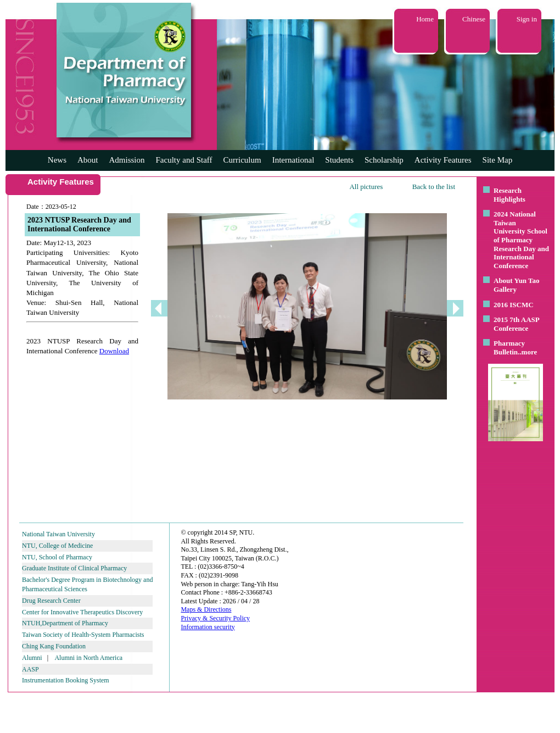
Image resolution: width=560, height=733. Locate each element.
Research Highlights (509, 195)
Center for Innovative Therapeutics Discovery (82, 612)
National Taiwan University (58, 534)
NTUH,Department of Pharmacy (65, 623)
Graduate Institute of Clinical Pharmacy (74, 568)
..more (527, 352)
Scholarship (384, 160)
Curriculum (242, 160)
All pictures (366, 187)
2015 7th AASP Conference (516, 324)
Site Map (498, 160)
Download (114, 351)
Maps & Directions (206, 609)
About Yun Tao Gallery (517, 285)
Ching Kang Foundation (54, 646)
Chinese (474, 19)
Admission (127, 160)
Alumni (32, 658)
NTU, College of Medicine (57, 546)
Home (425, 19)
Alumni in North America (88, 658)
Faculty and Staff (184, 160)
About (88, 160)
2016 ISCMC (514, 305)
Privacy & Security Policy (215, 618)
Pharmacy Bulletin (509, 348)
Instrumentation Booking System (66, 680)
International (293, 160)
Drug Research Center (51, 601)
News (57, 160)
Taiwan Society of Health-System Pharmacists (83, 635)
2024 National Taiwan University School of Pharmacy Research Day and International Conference (521, 240)
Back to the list (434, 187)
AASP (30, 669)
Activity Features (443, 160)
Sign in (527, 19)
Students (339, 160)
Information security (208, 627)
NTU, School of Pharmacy (57, 557)
